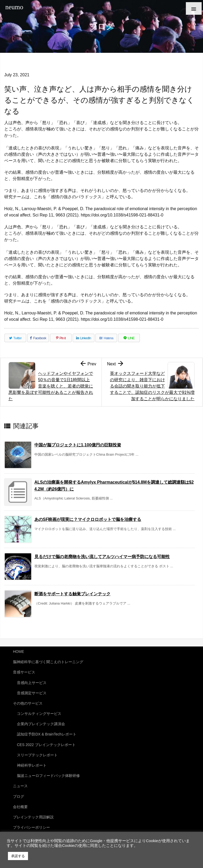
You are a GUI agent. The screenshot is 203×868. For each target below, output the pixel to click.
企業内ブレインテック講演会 (41, 724)
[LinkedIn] (84, 338)
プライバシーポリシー (31, 827)
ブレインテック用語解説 (33, 817)
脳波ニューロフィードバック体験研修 (48, 776)
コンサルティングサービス (39, 714)
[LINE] (129, 338)
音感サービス (24, 672)
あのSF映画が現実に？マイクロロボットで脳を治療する (88, 519)
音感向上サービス (32, 683)
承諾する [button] (18, 856)
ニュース (20, 786)
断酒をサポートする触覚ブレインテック (72, 594)
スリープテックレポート (37, 755)
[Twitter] (15, 338)
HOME (19, 652)
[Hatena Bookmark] (106, 338)
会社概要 (20, 807)
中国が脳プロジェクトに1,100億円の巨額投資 (78, 445)
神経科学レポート (32, 765)
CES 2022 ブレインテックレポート (46, 745)
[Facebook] (38, 338)
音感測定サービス (32, 693)
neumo (14, 7)
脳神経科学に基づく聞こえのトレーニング (48, 662)
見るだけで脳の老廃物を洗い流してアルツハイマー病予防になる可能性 (102, 557)
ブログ (19, 796)
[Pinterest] (61, 338)
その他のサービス (28, 703)
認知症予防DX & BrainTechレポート (47, 734)
